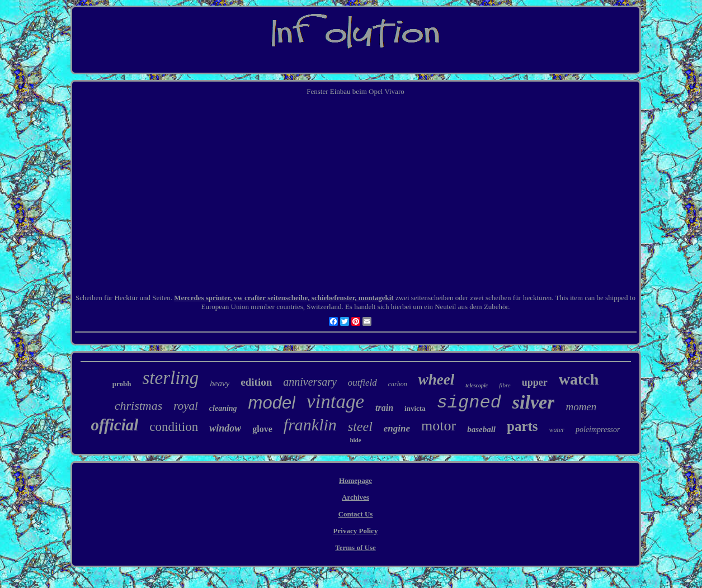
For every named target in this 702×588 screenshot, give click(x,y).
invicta (415, 408)
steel (360, 426)
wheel (437, 380)
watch (579, 379)
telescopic (477, 385)
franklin (310, 425)
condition (174, 427)
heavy (220, 383)
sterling (171, 378)
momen (581, 407)
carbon (398, 384)
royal (186, 406)
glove (262, 429)
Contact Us (356, 514)
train (384, 408)
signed (469, 403)
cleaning (223, 408)
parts (522, 426)
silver (534, 402)
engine (397, 428)
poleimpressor (598, 430)
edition (256, 382)
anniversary (310, 382)
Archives (355, 497)
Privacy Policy (356, 531)
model (272, 403)
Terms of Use (355, 547)
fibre (505, 385)
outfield (362, 383)
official (115, 425)
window (225, 428)
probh (122, 384)
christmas (139, 406)
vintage (335, 402)
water (557, 430)
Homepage (355, 480)
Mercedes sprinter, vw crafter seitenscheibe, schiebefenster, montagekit (284, 298)
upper (535, 382)
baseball (481, 429)
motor (439, 426)
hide (355, 440)
